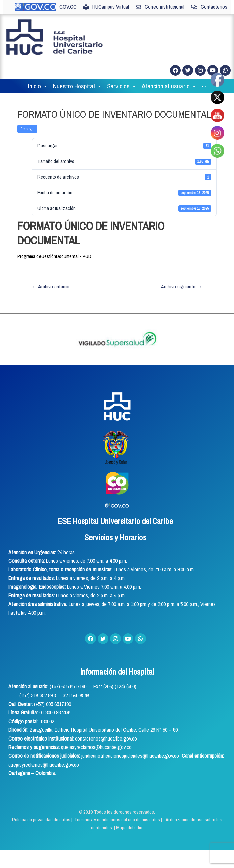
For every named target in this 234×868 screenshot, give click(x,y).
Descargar (27, 129)
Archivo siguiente (182, 287)
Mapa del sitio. (130, 828)
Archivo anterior (51, 287)
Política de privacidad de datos (42, 820)
